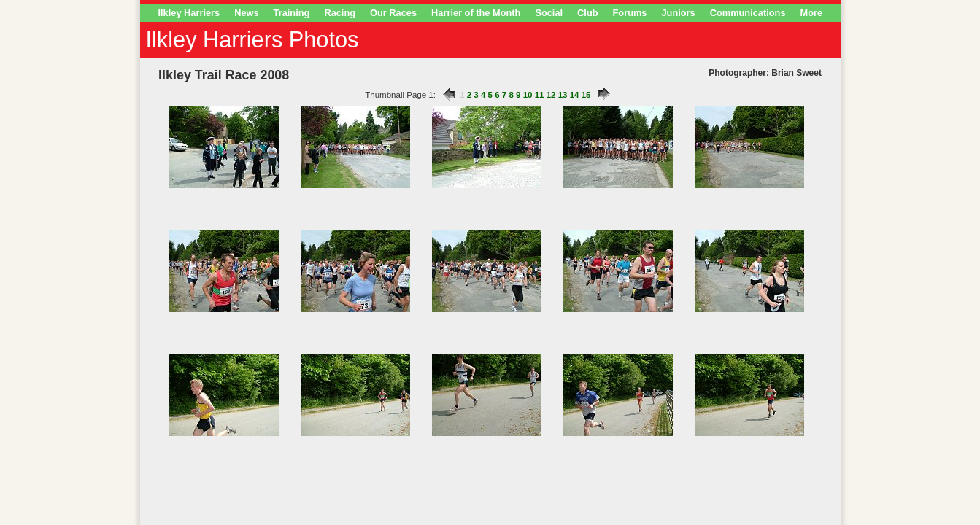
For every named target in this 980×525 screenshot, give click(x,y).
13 (563, 95)
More (812, 13)
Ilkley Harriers (189, 13)
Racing (340, 13)
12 (551, 95)
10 (528, 95)
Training (292, 13)
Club (587, 13)
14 (575, 95)
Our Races (393, 13)
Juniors (678, 13)
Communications (748, 13)
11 (540, 95)
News (246, 13)
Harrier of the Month (476, 13)
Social (549, 13)
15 (586, 95)
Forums (630, 13)
